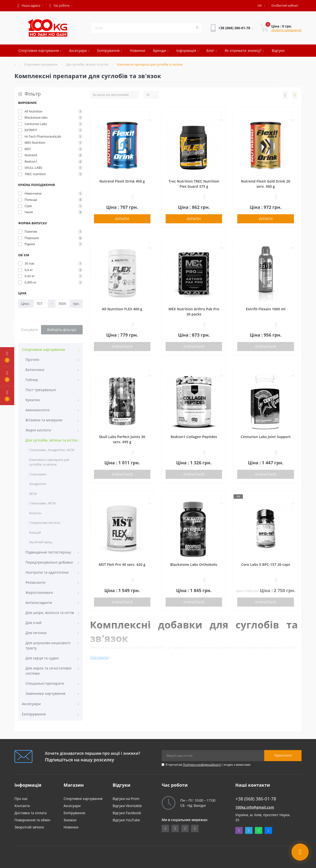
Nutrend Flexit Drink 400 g (122, 181)
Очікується (122, 347)
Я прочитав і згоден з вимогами (208, 765)
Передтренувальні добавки (49, 562)
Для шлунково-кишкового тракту (48, 645)
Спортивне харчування (40, 50)
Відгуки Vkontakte (127, 806)
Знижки (70, 820)
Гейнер (32, 380)
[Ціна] (41, 304)
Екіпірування (110, 50)
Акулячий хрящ (41, 542)
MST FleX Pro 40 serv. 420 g (122, 564)
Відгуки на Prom (126, 799)
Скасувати (30, 330)
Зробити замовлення (286, 30)
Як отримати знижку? (244, 50)
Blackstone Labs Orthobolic (194, 564)
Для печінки (36, 633)
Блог (211, 50)
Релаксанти (35, 582)
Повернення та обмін (32, 820)
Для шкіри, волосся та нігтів (50, 613)
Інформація (188, 50)
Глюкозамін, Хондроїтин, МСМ (52, 450)
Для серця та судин (42, 658)
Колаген (35, 513)
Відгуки (278, 50)
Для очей (33, 623)
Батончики (35, 370)
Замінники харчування (46, 693)
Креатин (33, 400)
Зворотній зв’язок (29, 827)
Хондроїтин (38, 484)
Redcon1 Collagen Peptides (194, 437)
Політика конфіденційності (202, 765)
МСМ (33, 494)
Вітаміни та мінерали (44, 420)
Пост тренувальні (41, 390)
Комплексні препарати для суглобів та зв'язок (49, 462)
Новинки (138, 50)
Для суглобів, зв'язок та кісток (87, 64)
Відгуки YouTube (126, 820)
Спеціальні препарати (45, 683)
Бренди (161, 50)
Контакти (22, 806)
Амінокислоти (38, 410)
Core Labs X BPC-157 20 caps (266, 564)
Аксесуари (79, 50)
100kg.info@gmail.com (255, 807)
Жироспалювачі (39, 592)
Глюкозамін (38, 474)
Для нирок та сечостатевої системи (48, 671)
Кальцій (35, 532)
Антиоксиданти (39, 603)
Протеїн (32, 360)
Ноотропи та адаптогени (47, 572)
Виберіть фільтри (62, 330)
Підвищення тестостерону (48, 552)
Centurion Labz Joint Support (266, 437)
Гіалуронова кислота (45, 523)
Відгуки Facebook (127, 813)
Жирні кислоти (38, 430)
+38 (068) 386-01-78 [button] (256, 799)
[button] (30, 6)
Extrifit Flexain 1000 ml (266, 309)
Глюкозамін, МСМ (42, 503)
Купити (122, 219)
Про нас (21, 799)
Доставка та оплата (31, 813)
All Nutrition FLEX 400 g (122, 309)
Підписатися (283, 755)
